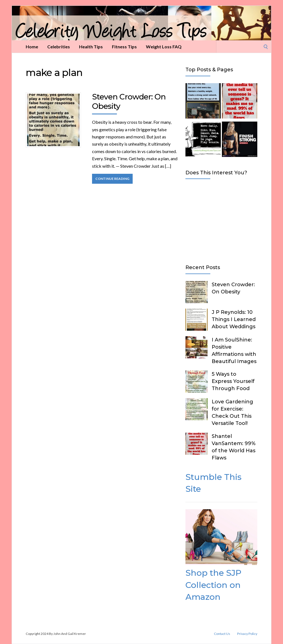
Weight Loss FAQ (164, 47)
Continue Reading (112, 179)
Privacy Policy (247, 634)
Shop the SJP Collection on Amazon (213, 585)
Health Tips (91, 47)
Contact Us (222, 634)
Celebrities (59, 47)
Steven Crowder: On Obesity (129, 101)
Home (32, 47)
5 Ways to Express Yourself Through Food (233, 381)
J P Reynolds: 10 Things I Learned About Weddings (234, 319)
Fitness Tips (124, 47)
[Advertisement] (221, 220)
